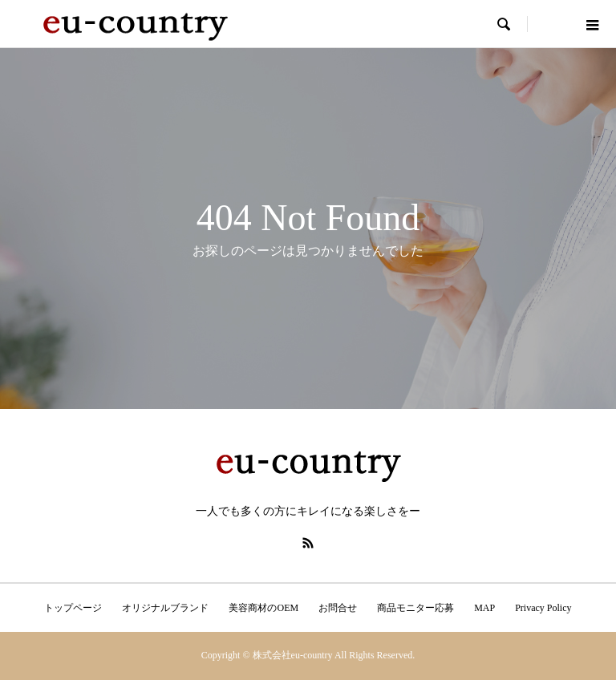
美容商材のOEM (263, 608)
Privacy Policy (543, 608)
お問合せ (338, 608)
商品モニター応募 (415, 608)
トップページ (73, 608)
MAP (484, 608)
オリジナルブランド (165, 608)
